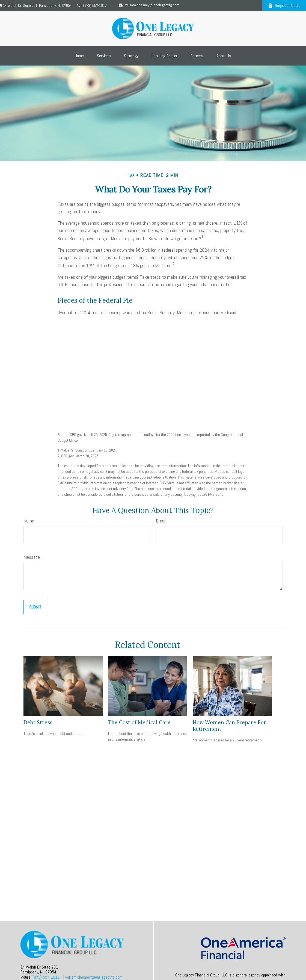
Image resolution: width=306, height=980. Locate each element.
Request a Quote (284, 5)
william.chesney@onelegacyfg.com (149, 5)
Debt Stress (38, 722)
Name (29, 521)
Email (161, 521)
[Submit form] (35, 607)
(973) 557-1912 (92, 5)
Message (32, 557)
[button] (79, 56)
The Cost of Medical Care (139, 722)
